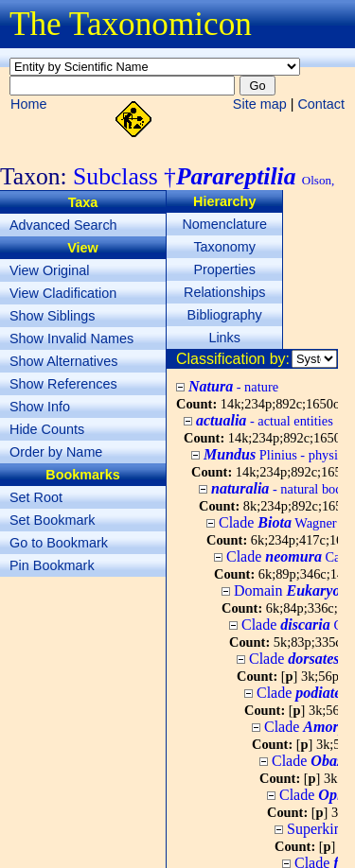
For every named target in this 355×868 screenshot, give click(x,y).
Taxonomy (224, 247)
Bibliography (225, 315)
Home (28, 104)
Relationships (224, 292)
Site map (260, 104)
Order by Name (56, 452)
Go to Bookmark (59, 543)
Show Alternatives (63, 361)
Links (224, 338)
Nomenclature (224, 224)
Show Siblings (52, 316)
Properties (224, 269)
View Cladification (63, 293)
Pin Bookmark (52, 565)
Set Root (36, 497)
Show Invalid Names (71, 339)
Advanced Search (63, 225)
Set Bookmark (52, 520)
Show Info (40, 407)
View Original (50, 270)
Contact (321, 104)
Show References (63, 384)
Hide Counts (47, 429)
